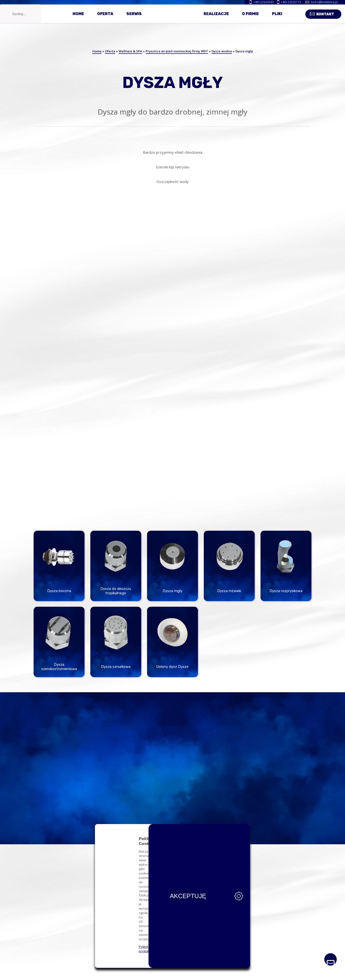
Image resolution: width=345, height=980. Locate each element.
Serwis (134, 19)
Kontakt (329, 17)
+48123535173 (291, 2)
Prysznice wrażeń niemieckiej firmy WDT (177, 51)
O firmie (250, 19)
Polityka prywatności (90, 951)
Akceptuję (250, 942)
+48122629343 (263, 2)
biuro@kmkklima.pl (324, 2)
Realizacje (216, 19)
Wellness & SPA (130, 51)
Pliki (277, 19)
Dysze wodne (222, 51)
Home (78, 19)
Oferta (105, 19)
